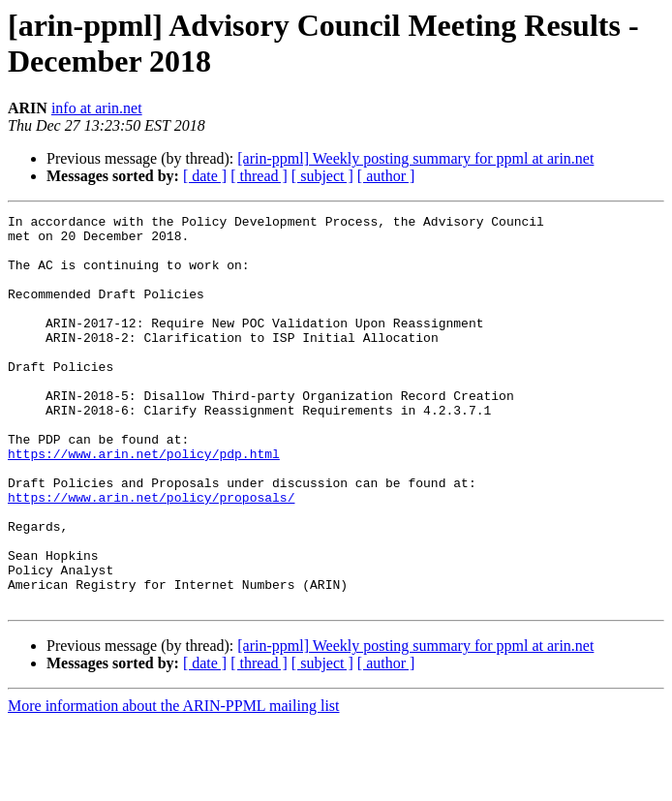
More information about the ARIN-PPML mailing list (174, 784)
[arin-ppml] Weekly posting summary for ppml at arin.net (415, 158)
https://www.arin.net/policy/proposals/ (151, 555)
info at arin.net (97, 108)
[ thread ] (259, 176)
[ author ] (386, 176)
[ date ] (205, 176)
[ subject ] (322, 176)
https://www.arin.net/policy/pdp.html (144, 503)
